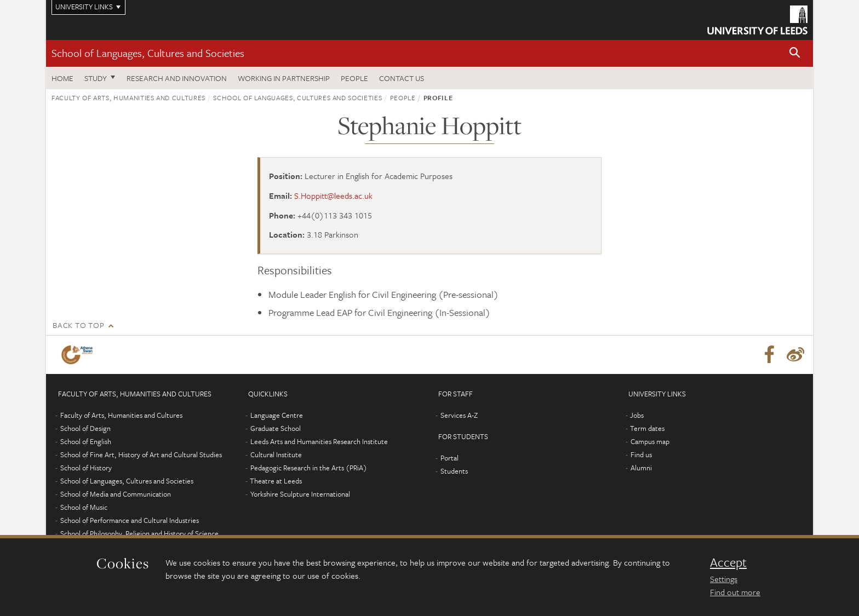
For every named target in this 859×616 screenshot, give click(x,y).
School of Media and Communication (116, 494)
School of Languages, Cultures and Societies (148, 53)
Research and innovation (177, 78)
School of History (86, 468)
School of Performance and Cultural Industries (130, 520)
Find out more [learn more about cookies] (735, 592)
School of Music (84, 507)
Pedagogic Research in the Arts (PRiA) (309, 468)
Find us (641, 454)
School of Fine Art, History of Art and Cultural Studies (141, 454)
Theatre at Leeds (276, 481)
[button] (795, 53)
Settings (724, 579)
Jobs (637, 415)
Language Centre (277, 415)
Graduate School (276, 428)
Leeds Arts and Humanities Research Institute (319, 441)
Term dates (647, 428)
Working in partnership (284, 78)
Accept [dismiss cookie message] (728, 562)
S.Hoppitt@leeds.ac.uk (333, 195)
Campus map (650, 441)
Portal (449, 458)
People (354, 78)
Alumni (641, 468)
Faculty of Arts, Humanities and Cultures (128, 97)
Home (62, 78)
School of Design (85, 428)
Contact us (402, 78)
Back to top (78, 325)
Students (454, 471)
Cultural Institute (276, 454)
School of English (86, 441)
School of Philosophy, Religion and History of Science (139, 533)
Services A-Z (459, 415)
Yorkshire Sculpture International (300, 494)
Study (96, 78)
